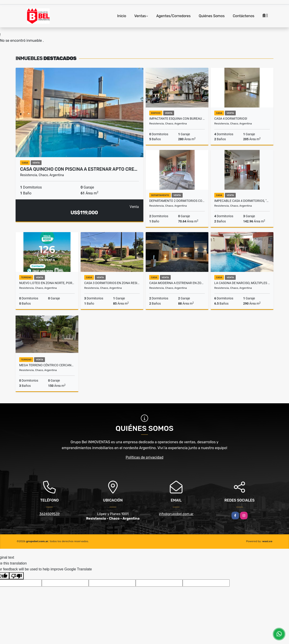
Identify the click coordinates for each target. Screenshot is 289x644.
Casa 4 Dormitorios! (231, 119)
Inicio (122, 16)
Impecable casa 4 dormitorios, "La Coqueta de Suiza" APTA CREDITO (242, 201)
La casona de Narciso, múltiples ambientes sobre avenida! (242, 283)
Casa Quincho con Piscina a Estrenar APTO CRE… (79, 169)
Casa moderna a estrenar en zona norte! (177, 283)
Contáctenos (244, 16)
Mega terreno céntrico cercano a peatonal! (47, 365)
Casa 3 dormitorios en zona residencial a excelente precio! (112, 283)
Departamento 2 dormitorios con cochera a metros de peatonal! (177, 201)
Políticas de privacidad (145, 457)
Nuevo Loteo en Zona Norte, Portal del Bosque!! (47, 283)
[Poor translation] (16, 576)
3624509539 (49, 514)
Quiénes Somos (212, 16)
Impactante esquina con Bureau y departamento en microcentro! (177, 119)
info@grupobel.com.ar (176, 514)
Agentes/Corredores (173, 16)
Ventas (140, 16)
